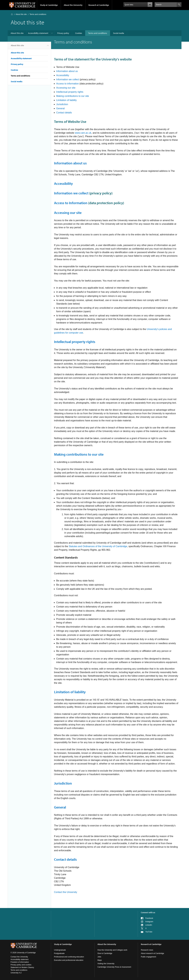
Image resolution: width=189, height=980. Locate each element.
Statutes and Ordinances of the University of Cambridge (98, 546)
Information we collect (68, 79)
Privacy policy (63, 33)
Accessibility (63, 75)
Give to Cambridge (105, 953)
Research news (147, 950)
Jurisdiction (62, 104)
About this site (21, 14)
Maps (100, 960)
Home (12, 14)
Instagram (149, 922)
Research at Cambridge (99, 5)
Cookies (79, 33)
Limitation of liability (67, 100)
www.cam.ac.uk (83, 133)
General (60, 108)
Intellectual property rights (70, 92)
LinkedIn (149, 925)
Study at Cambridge (49, 5)
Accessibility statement (38, 33)
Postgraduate (59, 953)
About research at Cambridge (152, 953)
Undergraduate (60, 950)
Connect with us (148, 912)
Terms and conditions (98, 33)
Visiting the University (106, 964)
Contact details (64, 113)
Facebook (149, 918)
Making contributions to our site (73, 96)
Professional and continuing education (69, 957)
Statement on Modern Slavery (22, 967)
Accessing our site (66, 88)
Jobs (99, 957)
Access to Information (71, 203)
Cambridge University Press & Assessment (114, 967)
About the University (73, 5)
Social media (119, 33)
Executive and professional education (69, 960)
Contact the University (66, 892)
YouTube (149, 932)
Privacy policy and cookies (21, 965)
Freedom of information (20, 962)
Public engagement (148, 957)
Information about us (67, 71)
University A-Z (16, 973)
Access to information (68, 84)
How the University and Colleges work (112, 950)
